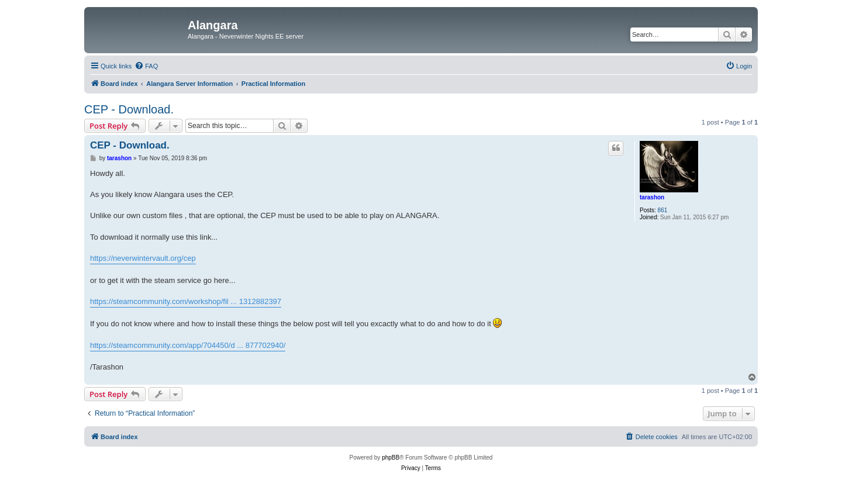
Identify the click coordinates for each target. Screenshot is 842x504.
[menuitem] (146, 66)
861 (663, 210)
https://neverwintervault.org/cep (143, 258)
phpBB (391, 458)
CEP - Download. (129, 109)
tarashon (652, 197)
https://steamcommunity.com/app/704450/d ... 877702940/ (188, 345)
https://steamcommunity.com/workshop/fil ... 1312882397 (186, 301)
